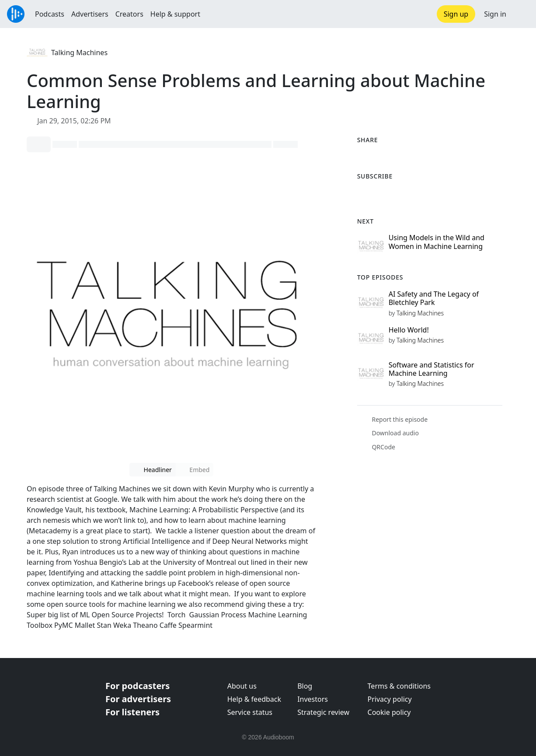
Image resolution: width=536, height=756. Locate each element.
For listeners (132, 712)
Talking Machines (79, 52)
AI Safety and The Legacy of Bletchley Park (434, 298)
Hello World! (409, 330)
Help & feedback (254, 699)
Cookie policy (389, 712)
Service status (250, 712)
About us (242, 686)
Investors (313, 699)
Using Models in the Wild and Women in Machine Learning (437, 242)
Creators (129, 14)
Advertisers (90, 14)
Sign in (495, 14)
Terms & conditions (399, 686)
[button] (521, 14)
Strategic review (323, 712)
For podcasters (137, 686)
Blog (305, 686)
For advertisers (138, 699)
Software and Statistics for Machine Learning (432, 369)
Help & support (175, 14)
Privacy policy (390, 699)
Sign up (456, 14)
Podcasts (50, 14)
